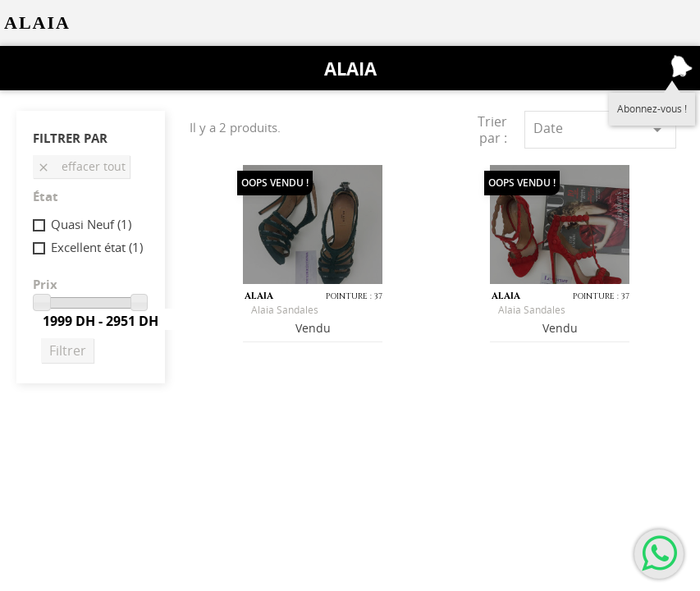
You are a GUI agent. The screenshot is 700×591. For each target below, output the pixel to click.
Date (600, 129)
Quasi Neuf (91, 224)
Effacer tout (81, 166)
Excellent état (97, 247)
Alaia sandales (532, 310)
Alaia (350, 68)
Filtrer (68, 350)
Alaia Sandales (285, 310)
